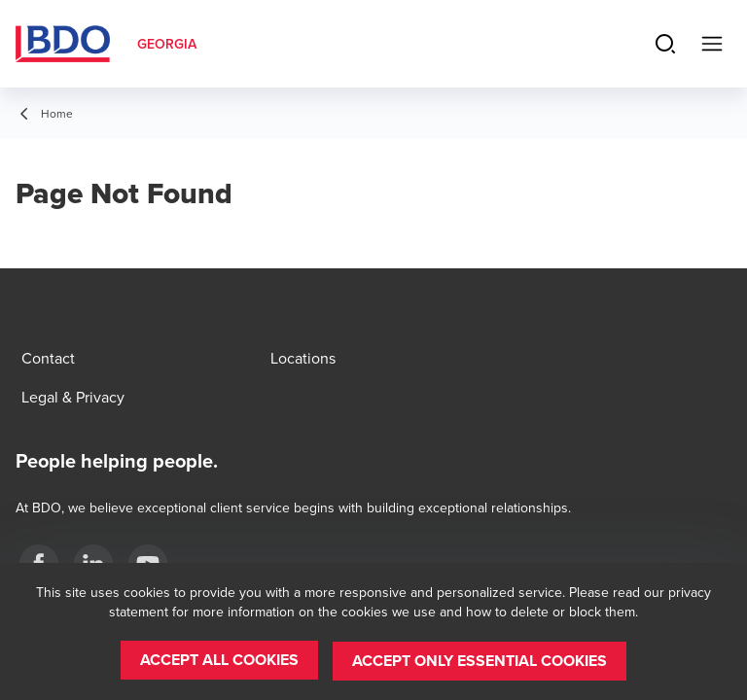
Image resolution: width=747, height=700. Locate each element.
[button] (219, 661)
